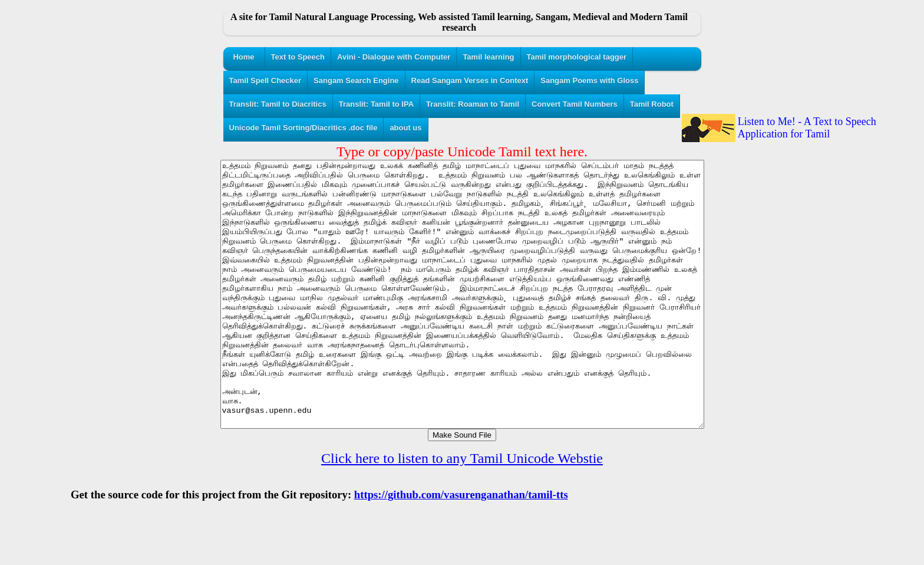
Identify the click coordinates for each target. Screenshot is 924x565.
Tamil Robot (652, 104)
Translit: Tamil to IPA (376, 104)
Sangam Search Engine (356, 81)
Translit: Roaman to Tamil (473, 104)
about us (405, 128)
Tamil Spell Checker (265, 81)
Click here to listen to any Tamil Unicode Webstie (462, 511)
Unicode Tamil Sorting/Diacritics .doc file (303, 128)
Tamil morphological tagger (577, 57)
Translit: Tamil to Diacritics (278, 104)
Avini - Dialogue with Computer (394, 57)
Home (243, 57)
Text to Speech (298, 57)
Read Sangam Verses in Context (470, 81)
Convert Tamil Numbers (575, 104)
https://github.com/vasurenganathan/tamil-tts (461, 548)
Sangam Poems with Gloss (589, 81)
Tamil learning (488, 57)
